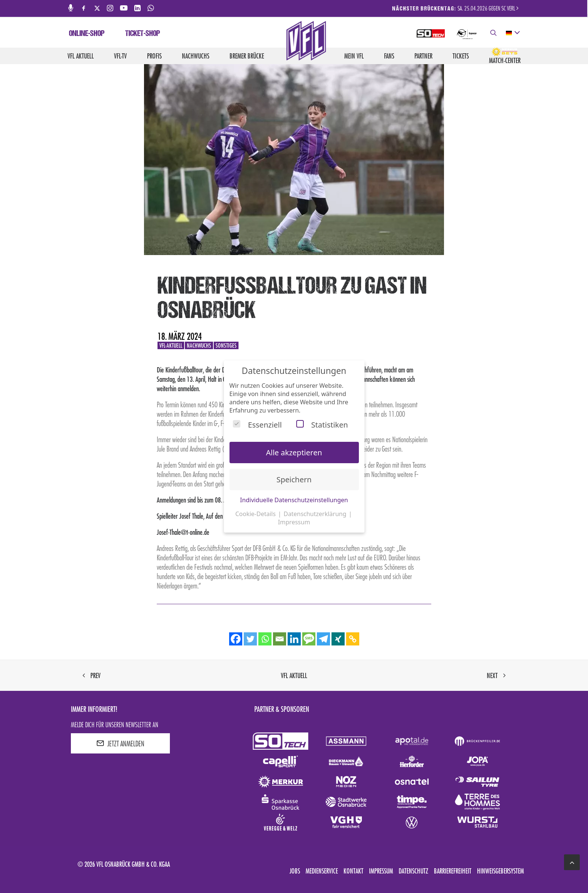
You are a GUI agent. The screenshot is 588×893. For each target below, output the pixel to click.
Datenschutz (413, 871)
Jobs (295, 871)
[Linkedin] (294, 639)
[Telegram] (323, 639)
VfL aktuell (81, 56)
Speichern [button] (294, 480)
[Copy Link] (353, 639)
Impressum (381, 871)
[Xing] (338, 639)
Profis (154, 56)
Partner (423, 56)
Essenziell (257, 425)
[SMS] (309, 639)
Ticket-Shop (143, 34)
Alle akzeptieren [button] (294, 453)
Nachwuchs (196, 56)
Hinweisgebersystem (500, 871)
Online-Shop (87, 34)
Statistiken (322, 425)
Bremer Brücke (247, 56)
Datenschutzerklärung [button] (316, 514)
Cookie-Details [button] (256, 514)
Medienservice (322, 871)
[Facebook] (236, 639)
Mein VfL (354, 56)
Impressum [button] (294, 522)
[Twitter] (250, 639)
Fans (389, 56)
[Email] (280, 639)
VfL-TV (120, 56)
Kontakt (353, 871)
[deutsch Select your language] (512, 33)
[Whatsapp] (265, 639)
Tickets (461, 56)
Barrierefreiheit (453, 871)
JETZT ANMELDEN (120, 743)
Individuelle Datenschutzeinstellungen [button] (294, 500)
